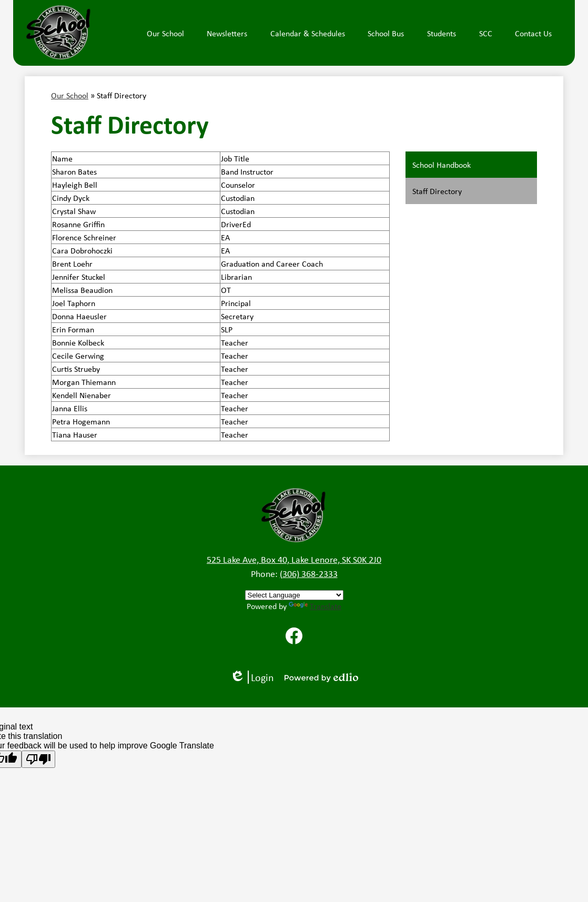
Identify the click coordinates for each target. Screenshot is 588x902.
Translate (315, 606)
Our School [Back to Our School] (70, 95)
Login (252, 677)
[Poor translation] (38, 759)
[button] (165, 33)
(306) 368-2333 (309, 573)
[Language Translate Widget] (294, 595)
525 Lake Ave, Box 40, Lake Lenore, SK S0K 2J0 (294, 559)
